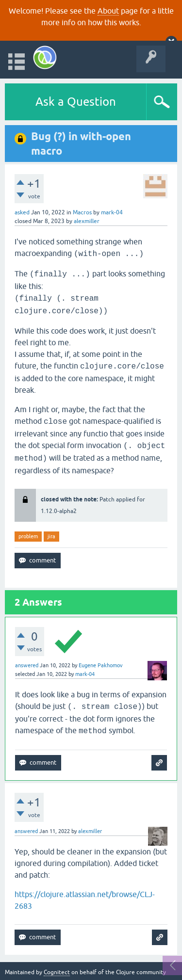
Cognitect (57, 972)
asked (22, 212)
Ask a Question (76, 102)
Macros (82, 212)
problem (28, 536)
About (108, 11)
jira (51, 536)
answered (27, 665)
